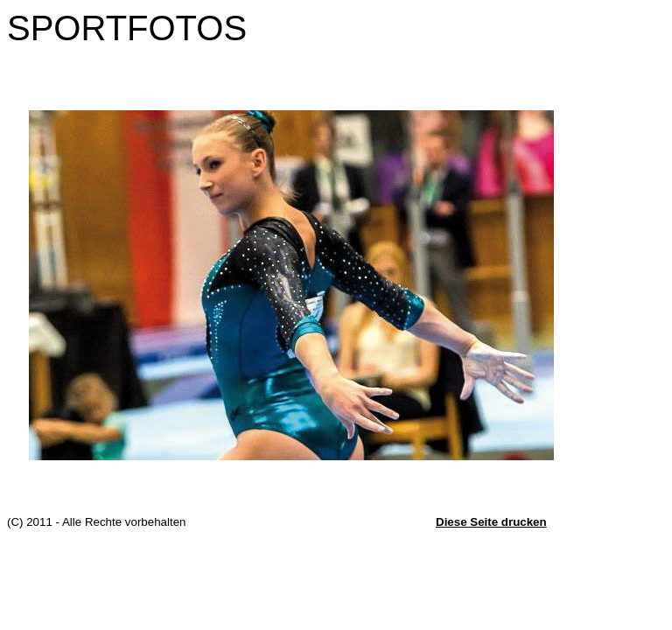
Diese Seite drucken (491, 522)
